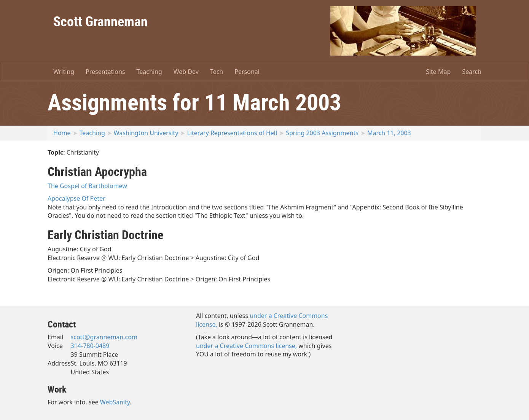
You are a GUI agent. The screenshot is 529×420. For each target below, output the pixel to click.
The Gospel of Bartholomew (87, 186)
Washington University (146, 133)
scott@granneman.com (104, 337)
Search (472, 72)
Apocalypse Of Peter (76, 198)
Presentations (105, 72)
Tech (217, 72)
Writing (64, 72)
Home (62, 133)
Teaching (149, 72)
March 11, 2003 (389, 133)
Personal (247, 72)
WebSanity (115, 402)
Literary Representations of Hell (232, 133)
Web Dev (186, 72)
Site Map (438, 72)
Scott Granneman (100, 21)
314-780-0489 (90, 346)
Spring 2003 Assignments (322, 133)
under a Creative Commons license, (246, 346)
